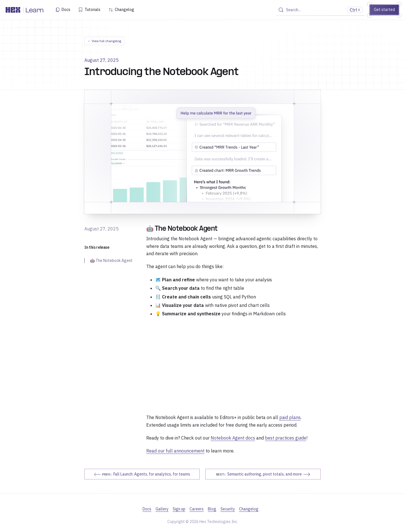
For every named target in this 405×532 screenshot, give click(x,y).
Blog (212, 509)
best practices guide (286, 438)
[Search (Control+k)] (320, 10)
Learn (34, 11)
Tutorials (93, 10)
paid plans (290, 417)
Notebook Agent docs (233, 438)
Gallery (162, 509)
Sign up (179, 509)
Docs (66, 10)
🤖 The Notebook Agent (111, 261)
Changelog (124, 10)
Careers (197, 509)
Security (228, 509)
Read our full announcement (175, 451)
